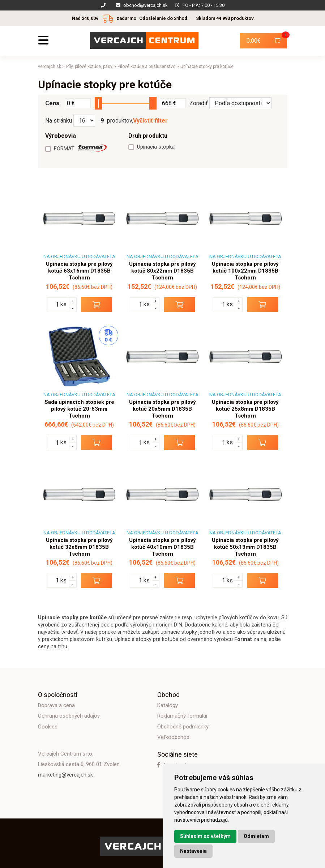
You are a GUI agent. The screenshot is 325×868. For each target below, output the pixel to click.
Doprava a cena (56, 705)
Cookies (48, 727)
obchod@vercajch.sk (146, 5)
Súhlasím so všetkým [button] (205, 836)
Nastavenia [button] (193, 851)
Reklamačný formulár (183, 716)
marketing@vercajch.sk (65, 775)
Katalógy (168, 705)
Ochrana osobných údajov (69, 716)
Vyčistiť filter (150, 121)
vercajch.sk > (51, 67)
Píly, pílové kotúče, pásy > (91, 67)
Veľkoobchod (173, 737)
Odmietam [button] (256, 836)
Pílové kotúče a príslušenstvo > (148, 67)
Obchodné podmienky (183, 727)
